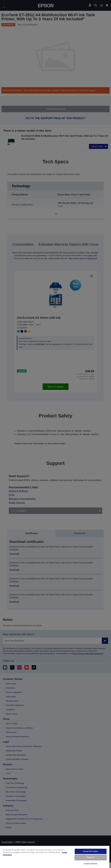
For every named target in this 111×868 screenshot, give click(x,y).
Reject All (91, 857)
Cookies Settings (91, 863)
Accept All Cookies (91, 851)
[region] (55, 857)
